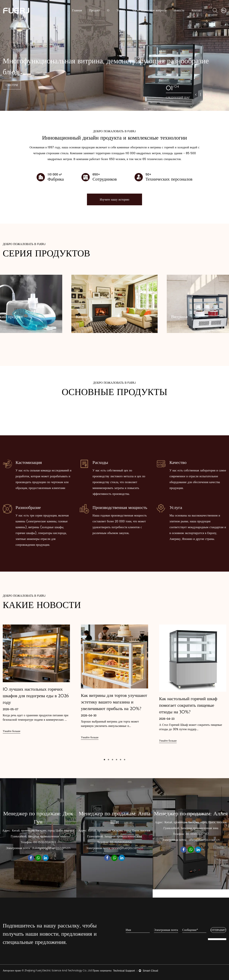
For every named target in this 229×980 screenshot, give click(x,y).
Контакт (197, 10)
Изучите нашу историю (114, 199)
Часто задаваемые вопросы (149, 10)
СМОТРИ (12, 85)
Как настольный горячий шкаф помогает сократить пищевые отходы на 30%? (188, 705)
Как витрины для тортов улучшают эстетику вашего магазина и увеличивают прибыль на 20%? (114, 702)
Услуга (121, 10)
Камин (82, 317)
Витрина (179, 317)
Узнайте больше (12, 731)
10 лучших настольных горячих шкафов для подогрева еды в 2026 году (36, 696)
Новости (179, 10)
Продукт (94, 10)
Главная (77, 10)
